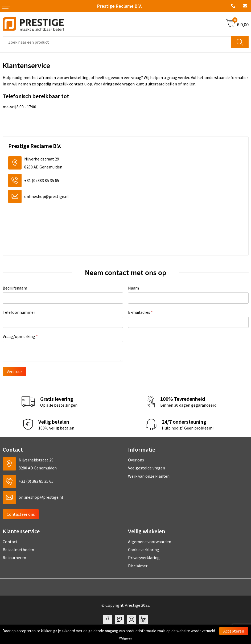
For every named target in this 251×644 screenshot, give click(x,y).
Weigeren (125, 638)
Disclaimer (138, 566)
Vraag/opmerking (20, 336)
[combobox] (117, 42)
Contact (10, 542)
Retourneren (14, 558)
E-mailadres (140, 312)
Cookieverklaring (144, 550)
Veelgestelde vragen (147, 468)
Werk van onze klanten (149, 476)
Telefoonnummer (19, 312)
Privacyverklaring (144, 558)
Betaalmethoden (18, 550)
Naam (133, 288)
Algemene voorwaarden (150, 542)
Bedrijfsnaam (15, 288)
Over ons (136, 460)
